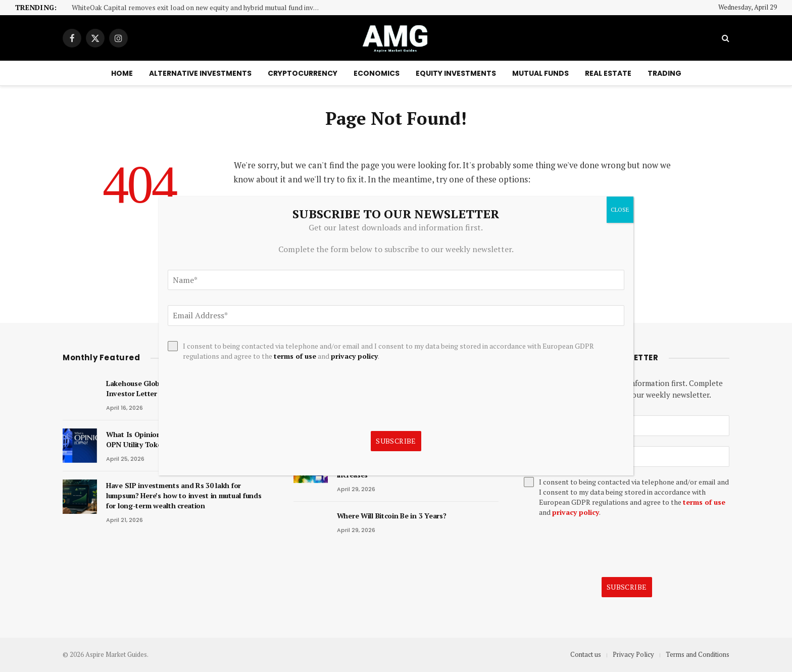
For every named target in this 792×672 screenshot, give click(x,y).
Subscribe (627, 587)
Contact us (586, 654)
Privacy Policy (633, 654)
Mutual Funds (540, 73)
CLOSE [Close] (620, 209)
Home (122, 73)
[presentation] (601, 547)
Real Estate (608, 73)
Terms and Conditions (698, 654)
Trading (664, 73)
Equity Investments (456, 73)
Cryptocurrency (303, 73)
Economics (377, 73)
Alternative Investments (200, 73)
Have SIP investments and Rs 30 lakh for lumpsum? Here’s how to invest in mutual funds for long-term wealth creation (184, 495)
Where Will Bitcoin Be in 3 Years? (392, 516)
